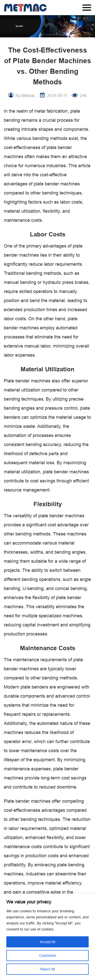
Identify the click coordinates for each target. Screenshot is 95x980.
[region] (48, 937)
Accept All (48, 942)
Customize (48, 955)
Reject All (48, 969)
